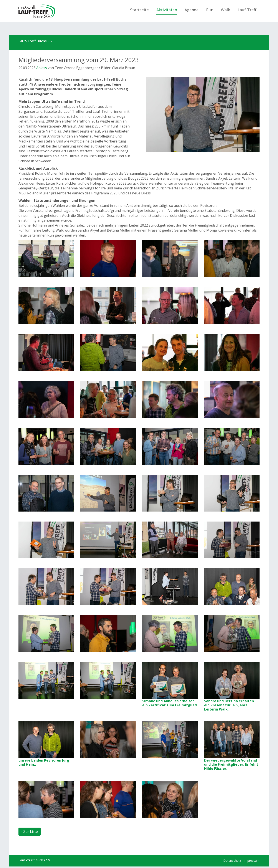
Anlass (42, 68)
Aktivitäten (167, 10)
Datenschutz (232, 861)
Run (210, 10)
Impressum (252, 861)
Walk (225, 10)
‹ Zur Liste (30, 832)
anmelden (217, 861)
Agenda (192, 10)
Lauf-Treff (247, 10)
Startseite (139, 10)
